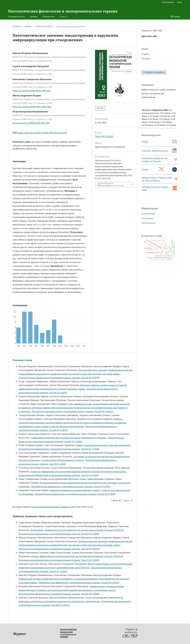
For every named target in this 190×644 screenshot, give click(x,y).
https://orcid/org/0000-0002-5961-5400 (32, 107)
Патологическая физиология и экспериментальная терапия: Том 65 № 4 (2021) (59, 534)
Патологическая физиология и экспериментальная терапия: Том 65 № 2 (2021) (79, 583)
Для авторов (147, 218)
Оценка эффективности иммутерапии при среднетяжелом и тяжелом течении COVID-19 (77, 556)
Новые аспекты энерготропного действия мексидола (103, 445)
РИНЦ (145, 142)
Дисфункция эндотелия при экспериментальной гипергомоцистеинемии (69, 438)
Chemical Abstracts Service (155, 151)
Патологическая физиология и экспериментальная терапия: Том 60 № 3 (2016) (59, 594)
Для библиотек (148, 223)
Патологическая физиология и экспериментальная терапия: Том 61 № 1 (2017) (71, 486)
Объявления (48, 17)
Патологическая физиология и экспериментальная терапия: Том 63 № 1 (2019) (59, 475)
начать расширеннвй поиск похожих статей (54, 507)
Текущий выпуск (17, 17)
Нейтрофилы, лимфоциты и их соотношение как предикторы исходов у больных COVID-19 (77, 530)
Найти (175, 17)
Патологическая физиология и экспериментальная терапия (63, 11)
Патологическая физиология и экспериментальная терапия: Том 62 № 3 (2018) (75, 494)
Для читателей (148, 214)
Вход (180, 2)
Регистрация (168, 2)
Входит (146, 110)
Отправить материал (154, 72)
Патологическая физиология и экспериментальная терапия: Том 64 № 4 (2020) (59, 378)
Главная (16, 26)
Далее (126, 500)
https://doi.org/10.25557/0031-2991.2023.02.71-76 (42, 133)
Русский (146, 59)
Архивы (34, 17)
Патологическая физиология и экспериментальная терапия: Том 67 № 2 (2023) (59, 560)
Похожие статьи (22, 360)
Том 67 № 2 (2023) (44, 26)
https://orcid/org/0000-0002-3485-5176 (32, 91)
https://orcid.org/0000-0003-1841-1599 (31, 123)
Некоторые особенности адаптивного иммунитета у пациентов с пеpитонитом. (59, 601)
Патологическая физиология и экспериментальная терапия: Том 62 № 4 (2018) (59, 449)
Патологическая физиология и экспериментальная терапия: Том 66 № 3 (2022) (73, 411)
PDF (101, 108)
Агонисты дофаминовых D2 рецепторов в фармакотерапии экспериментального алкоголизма (78, 471)
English (145, 54)
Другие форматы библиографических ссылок (110, 184)
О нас (63, 17)
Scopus (145, 170)
